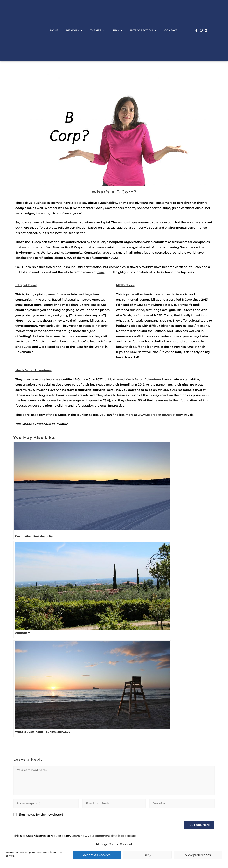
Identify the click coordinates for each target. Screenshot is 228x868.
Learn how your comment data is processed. (104, 836)
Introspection (143, 30)
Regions (74, 30)
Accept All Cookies (97, 855)
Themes (98, 30)
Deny (147, 855)
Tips (118, 30)
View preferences (198, 855)
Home (54, 30)
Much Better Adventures (143, 379)
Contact (171, 30)
